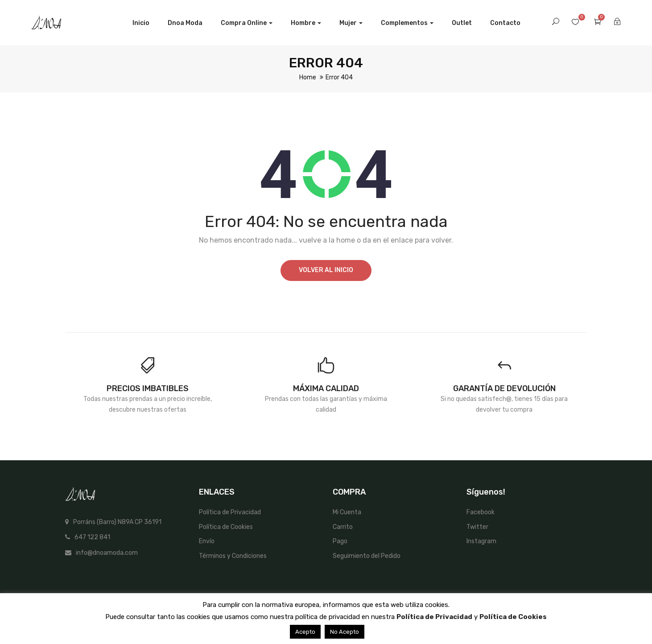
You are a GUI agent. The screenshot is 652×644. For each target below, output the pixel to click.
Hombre (306, 23)
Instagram (481, 541)
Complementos (407, 23)
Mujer (351, 23)
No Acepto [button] (345, 632)
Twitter (477, 527)
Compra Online (247, 23)
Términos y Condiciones (233, 556)
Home (308, 77)
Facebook (481, 512)
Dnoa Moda (185, 23)
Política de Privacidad (230, 512)
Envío (207, 541)
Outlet (462, 23)
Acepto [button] (305, 632)
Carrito (343, 527)
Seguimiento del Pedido (367, 556)
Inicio (141, 23)
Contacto (505, 23)
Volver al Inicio (326, 270)
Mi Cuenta (347, 512)
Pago (340, 541)
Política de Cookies (226, 527)
